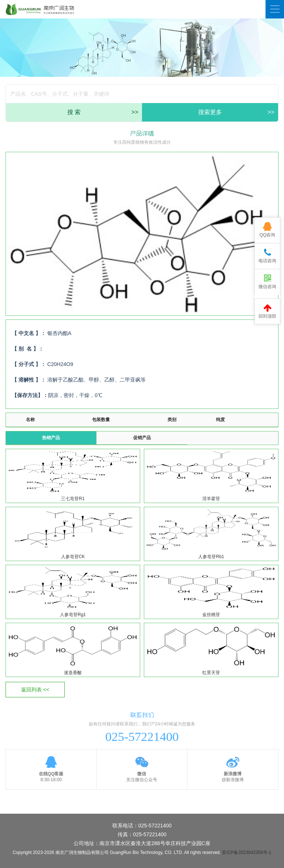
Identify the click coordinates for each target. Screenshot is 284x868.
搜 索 (103, 112)
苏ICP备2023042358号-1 (246, 852)
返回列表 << (35, 690)
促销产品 (142, 438)
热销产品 (51, 438)
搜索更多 (236, 112)
